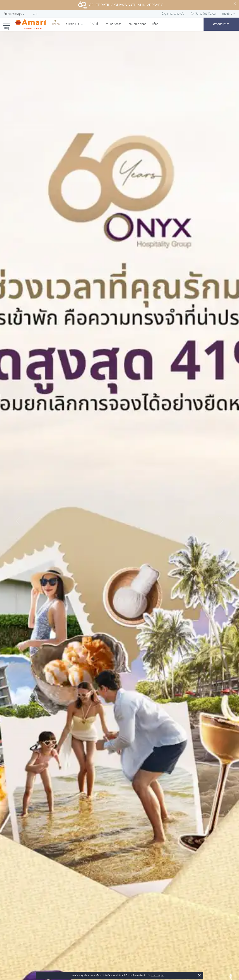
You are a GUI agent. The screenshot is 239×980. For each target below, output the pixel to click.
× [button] (200, 975)
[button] (14, 14)
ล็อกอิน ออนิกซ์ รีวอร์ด (203, 14)
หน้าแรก (55, 24)
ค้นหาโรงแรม (73, 24)
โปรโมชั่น (94, 24)
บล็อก (155, 24)
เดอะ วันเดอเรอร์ (137, 24)
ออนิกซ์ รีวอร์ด (114, 24)
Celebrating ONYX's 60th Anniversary (120, 5)
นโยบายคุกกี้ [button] (157, 975)
